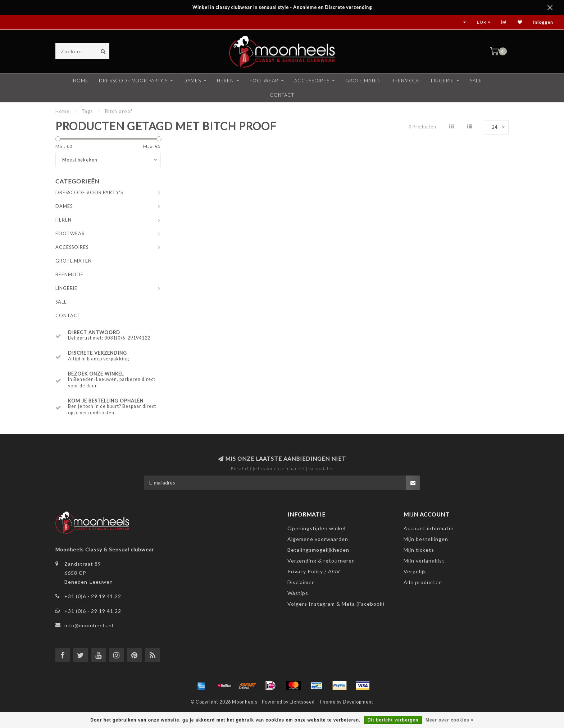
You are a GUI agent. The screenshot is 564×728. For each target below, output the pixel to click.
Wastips (298, 593)
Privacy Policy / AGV (314, 571)
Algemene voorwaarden (318, 539)
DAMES (192, 81)
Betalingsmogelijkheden (318, 550)
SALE (476, 81)
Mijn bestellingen (426, 539)
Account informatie (429, 528)
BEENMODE (406, 81)
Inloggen (543, 22)
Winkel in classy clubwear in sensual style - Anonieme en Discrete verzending (282, 7)
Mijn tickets (419, 550)
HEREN (225, 81)
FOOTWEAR (264, 81)
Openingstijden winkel (317, 528)
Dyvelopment (358, 702)
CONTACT (282, 95)
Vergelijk (415, 571)
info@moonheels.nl (89, 625)
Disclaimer (301, 582)
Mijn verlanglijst (424, 561)
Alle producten (423, 582)
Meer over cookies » (450, 720)
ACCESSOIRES (312, 81)
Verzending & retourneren (321, 561)
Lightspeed (302, 702)
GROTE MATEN (363, 81)
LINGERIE (442, 81)
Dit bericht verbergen (393, 720)
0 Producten (422, 127)
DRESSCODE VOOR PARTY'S (133, 81)
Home (81, 81)
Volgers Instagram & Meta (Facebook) (336, 604)
